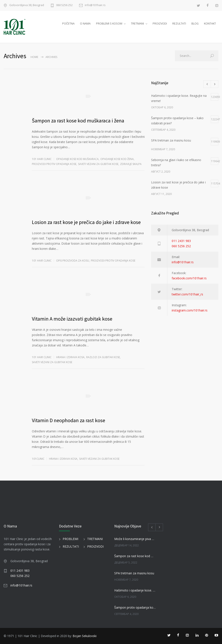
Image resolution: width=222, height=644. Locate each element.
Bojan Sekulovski (85, 636)
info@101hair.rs (95, 5)
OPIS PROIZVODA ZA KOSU (73, 261)
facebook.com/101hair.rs (189, 278)
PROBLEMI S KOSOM (109, 24)
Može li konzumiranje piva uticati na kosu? (135, 539)
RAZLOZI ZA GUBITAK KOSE (103, 357)
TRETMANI (137, 24)
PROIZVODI (160, 24)
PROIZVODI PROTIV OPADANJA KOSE (54, 164)
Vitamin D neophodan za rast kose (69, 420)
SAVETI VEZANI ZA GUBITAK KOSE (98, 164)
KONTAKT (210, 24)
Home (34, 57)
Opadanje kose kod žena (117, 159)
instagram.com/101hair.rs (190, 310)
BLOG (195, 24)
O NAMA (85, 24)
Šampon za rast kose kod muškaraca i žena (78, 121)
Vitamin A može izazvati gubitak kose (72, 319)
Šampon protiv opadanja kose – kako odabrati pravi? (135, 607)
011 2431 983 (181, 241)
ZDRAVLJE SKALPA (131, 164)
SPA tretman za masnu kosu (134, 573)
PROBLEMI (70, 539)
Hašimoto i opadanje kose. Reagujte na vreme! (135, 590)
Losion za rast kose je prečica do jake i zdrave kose (86, 222)
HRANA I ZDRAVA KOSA (70, 357)
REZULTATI (179, 24)
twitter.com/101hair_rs (187, 294)
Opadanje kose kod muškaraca (77, 159)
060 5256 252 (64, 5)
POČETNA (68, 24)
